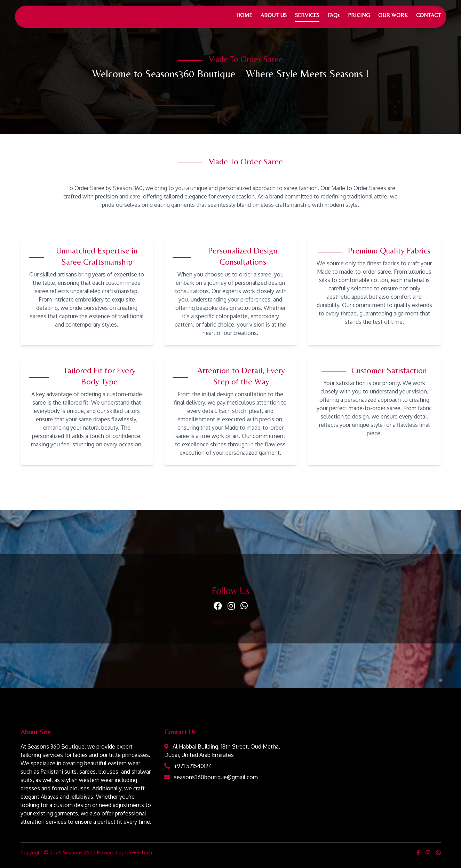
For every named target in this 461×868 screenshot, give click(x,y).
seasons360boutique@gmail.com (216, 777)
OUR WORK (393, 15)
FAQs (334, 15)
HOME (244, 15)
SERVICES (307, 15)
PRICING (359, 15)
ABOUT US (274, 15)
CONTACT (428, 15)
